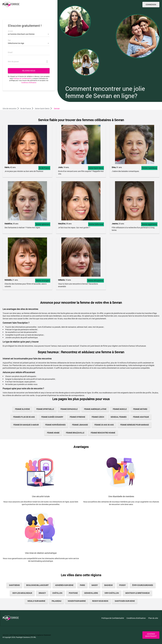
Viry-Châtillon (112, 593)
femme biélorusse (96, 224)
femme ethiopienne (95, 281)
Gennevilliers (91, 593)
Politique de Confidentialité (22, 78)
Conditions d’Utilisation (29, 82)
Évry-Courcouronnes (143, 585)
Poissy (122, 585)
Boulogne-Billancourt (37, 585)
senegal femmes (119, 417)
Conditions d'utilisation (136, 618)
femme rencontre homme (103, 433)
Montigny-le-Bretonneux (137, 593)
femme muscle (120, 409)
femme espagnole (69, 409)
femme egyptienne (149, 224)
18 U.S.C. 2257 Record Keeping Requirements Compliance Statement (27, 635)
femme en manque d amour (26, 425)
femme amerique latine (95, 409)
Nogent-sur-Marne (77, 601)
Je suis (10, 31)
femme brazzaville (75, 433)
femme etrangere (43, 281)
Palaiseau (56, 601)
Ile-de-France (44, 168)
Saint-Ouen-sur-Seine (125, 601)
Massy (95, 585)
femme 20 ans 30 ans (104, 425)
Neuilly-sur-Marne (36, 601)
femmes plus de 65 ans (24, 417)
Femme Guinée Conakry (52, 417)
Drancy (42, 593)
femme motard (140, 409)
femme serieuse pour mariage (135, 425)
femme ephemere (43, 224)
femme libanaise (80, 425)
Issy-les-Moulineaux (22, 593)
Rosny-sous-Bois (100, 601)
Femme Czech (98, 417)
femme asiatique (141, 417)
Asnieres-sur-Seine (64, 585)
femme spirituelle (45, 409)
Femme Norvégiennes (55, 425)
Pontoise (73, 593)
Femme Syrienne (77, 417)
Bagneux (108, 585)
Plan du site (153, 618)
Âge (9, 40)
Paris (82, 585)
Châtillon (57, 593)
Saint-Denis (14, 585)
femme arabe (53, 433)
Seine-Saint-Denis (96, 168)
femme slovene (22, 409)
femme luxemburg (149, 168)
